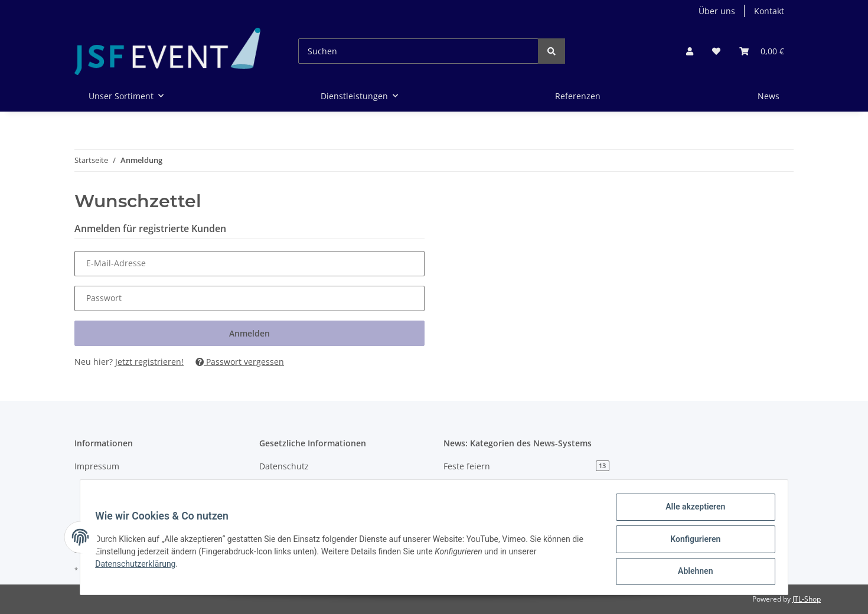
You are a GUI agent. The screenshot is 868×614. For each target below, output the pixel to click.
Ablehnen (691, 572)
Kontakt (769, 11)
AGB (267, 487)
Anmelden (249, 333)
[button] (690, 51)
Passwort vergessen (240, 362)
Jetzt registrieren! (149, 362)
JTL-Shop (807, 599)
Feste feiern (526, 466)
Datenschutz (284, 466)
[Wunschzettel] (716, 51)
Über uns (717, 11)
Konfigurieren (691, 541)
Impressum (97, 466)
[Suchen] (418, 51)
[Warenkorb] (762, 51)
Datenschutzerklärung (139, 566)
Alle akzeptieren (691, 511)
